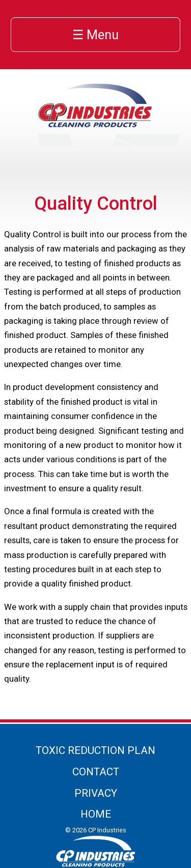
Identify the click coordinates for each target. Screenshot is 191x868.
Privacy (96, 793)
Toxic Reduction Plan (95, 750)
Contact (96, 772)
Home (96, 814)
